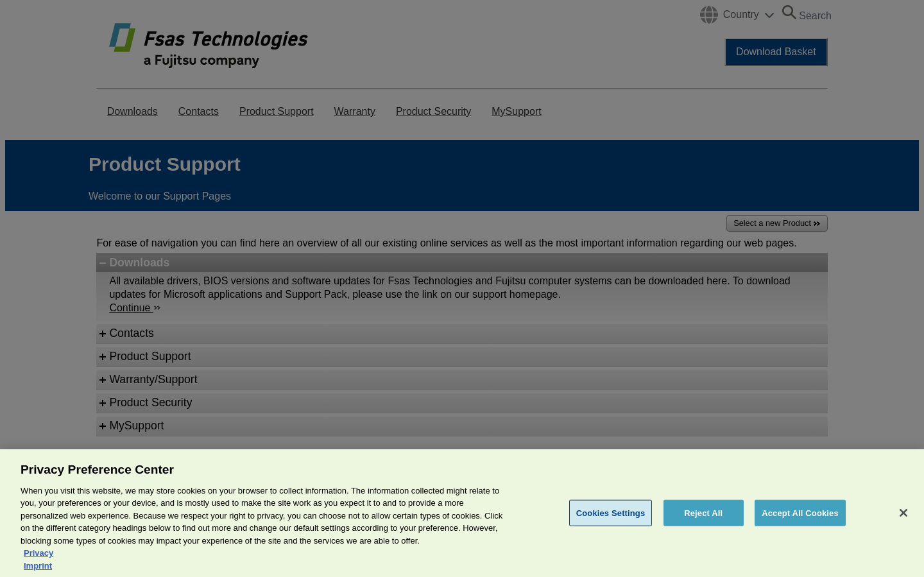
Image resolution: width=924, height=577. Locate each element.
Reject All (703, 529)
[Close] (903, 529)
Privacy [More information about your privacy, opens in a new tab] (38, 570)
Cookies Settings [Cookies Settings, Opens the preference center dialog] (611, 529)
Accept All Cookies (800, 529)
